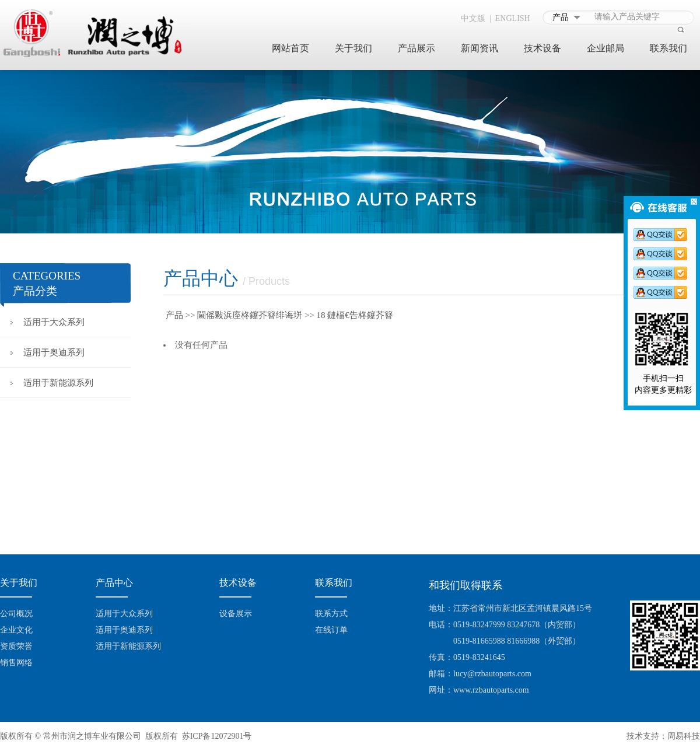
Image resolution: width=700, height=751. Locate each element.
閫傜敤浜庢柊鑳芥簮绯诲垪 (250, 315)
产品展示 (416, 48)
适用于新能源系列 (58, 383)
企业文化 (16, 630)
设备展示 (236, 614)
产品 (174, 315)
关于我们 (353, 48)
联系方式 (331, 614)
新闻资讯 (480, 48)
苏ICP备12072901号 (217, 736)
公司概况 (16, 614)
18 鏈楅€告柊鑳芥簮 (355, 315)
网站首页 (290, 48)
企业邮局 (605, 48)
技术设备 (542, 48)
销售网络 (16, 663)
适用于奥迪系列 (54, 352)
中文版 (473, 18)
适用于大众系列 (54, 322)
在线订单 (331, 630)
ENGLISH (513, 18)
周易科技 (684, 736)
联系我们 (668, 48)
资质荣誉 (16, 646)
